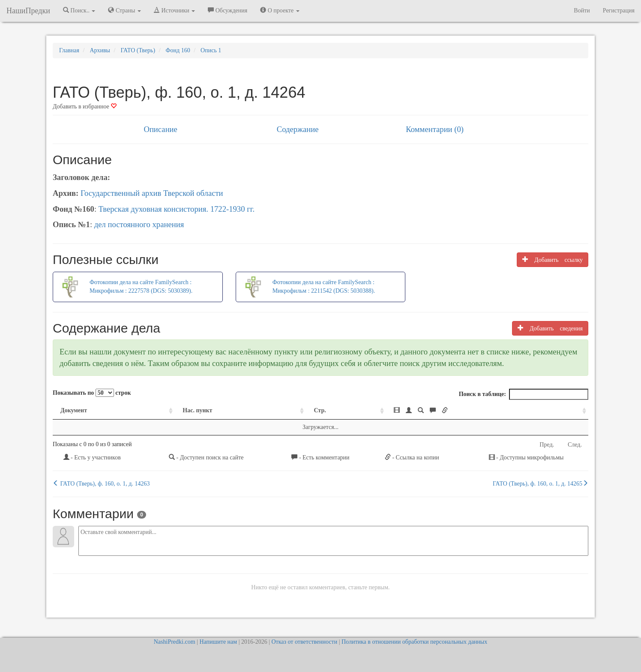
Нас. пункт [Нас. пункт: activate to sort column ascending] (197, 410)
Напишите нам (218, 642)
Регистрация (619, 10)
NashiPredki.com (175, 642)
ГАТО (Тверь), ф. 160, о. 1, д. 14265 (541, 483)
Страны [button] (124, 10)
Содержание (298, 129)
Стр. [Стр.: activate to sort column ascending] (320, 410)
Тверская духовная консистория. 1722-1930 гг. (177, 209)
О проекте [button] (280, 10)
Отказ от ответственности (304, 642)
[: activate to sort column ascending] (487, 411)
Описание (160, 129)
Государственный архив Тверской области (152, 193)
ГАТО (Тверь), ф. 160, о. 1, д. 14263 (101, 483)
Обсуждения (228, 10)
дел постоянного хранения (139, 224)
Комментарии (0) (435, 129)
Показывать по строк (92, 393)
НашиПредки (28, 11)
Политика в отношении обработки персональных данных (414, 642)
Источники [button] (174, 10)
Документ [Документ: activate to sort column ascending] (74, 410)
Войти (582, 10)
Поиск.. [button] (79, 10)
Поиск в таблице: (524, 394)
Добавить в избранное (85, 106)
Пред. (547, 445)
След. (575, 445)
